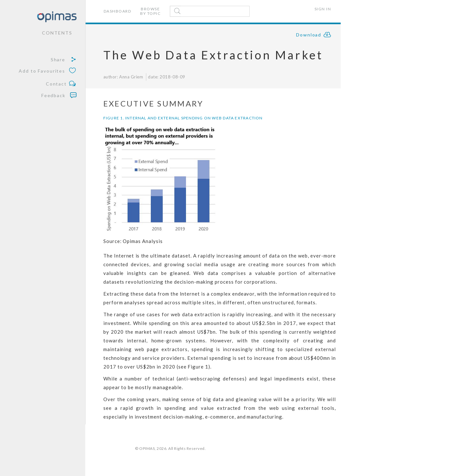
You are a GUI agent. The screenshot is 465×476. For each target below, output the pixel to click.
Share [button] (64, 60)
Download (314, 35)
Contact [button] (61, 84)
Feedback (59, 95)
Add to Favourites (48, 71)
